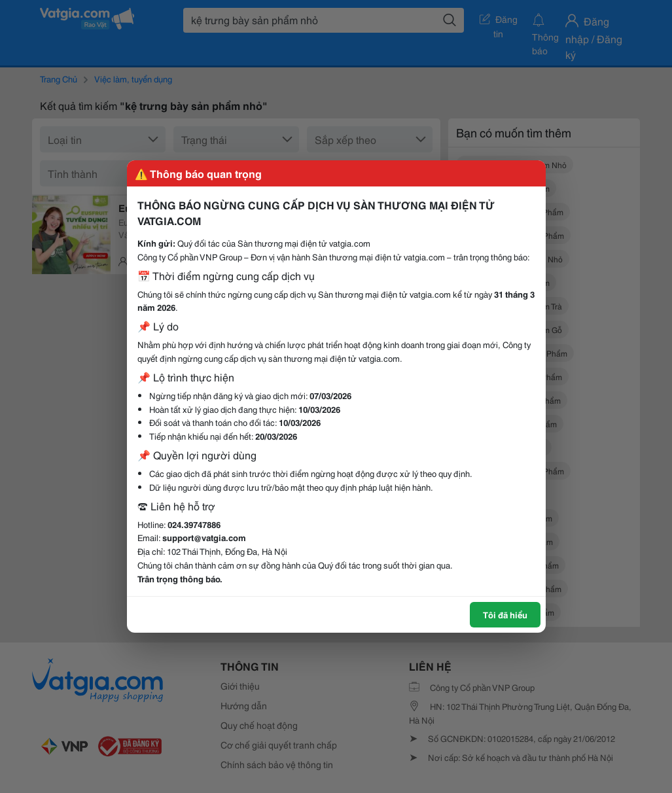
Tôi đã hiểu (505, 614)
